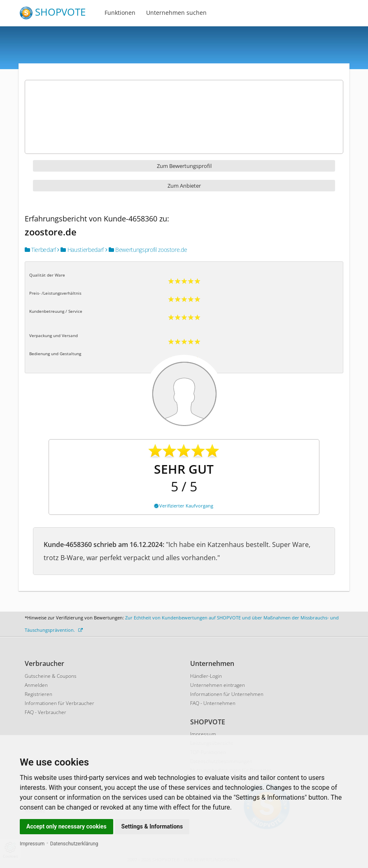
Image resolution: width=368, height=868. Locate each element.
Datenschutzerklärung (74, 844)
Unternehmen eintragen (218, 685)
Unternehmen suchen (176, 13)
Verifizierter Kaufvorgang (184, 506)
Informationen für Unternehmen (227, 694)
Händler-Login (206, 676)
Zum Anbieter (184, 186)
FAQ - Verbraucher (45, 712)
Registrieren (38, 694)
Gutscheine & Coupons (51, 676)
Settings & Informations (152, 826)
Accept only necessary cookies (66, 826)
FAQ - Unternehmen (213, 703)
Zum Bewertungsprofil (184, 166)
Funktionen (120, 13)
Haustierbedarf (80, 250)
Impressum (32, 844)
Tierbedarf (40, 250)
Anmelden (36, 685)
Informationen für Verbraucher (59, 703)
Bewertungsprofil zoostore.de (146, 250)
